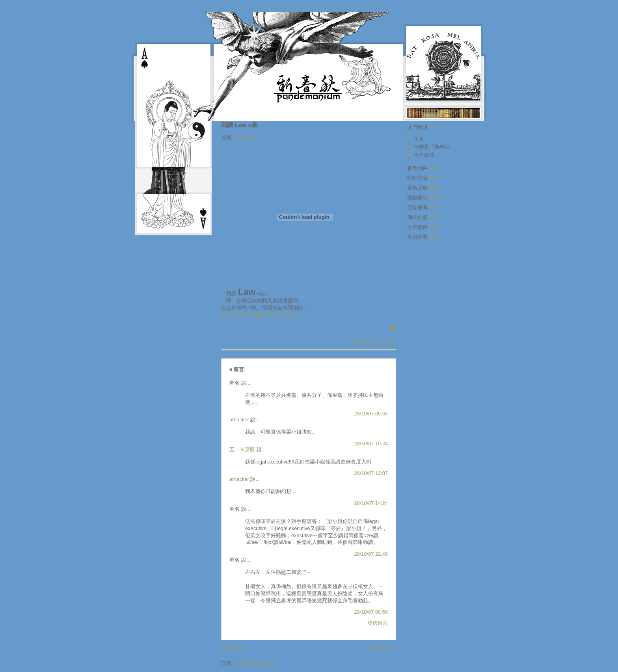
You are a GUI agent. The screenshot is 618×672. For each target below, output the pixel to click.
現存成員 (424, 208)
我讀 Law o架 (239, 125)
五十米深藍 (242, 450)
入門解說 (424, 127)
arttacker (244, 137)
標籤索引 (424, 198)
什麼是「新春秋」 (434, 147)
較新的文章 (234, 648)
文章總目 (424, 227)
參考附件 (424, 168)
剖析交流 (424, 178)
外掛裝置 (424, 237)
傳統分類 (424, 217)
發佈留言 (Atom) (257, 663)
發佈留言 (378, 623)
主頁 (419, 139)
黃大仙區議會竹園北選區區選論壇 (260, 315)
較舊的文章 (384, 648)
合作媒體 (424, 155)
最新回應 (424, 188)
